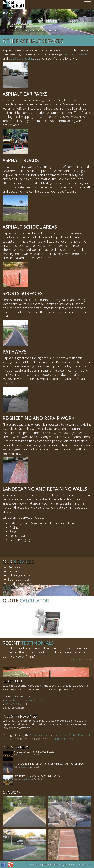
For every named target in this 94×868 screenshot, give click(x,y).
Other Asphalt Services (33, 41)
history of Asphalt (64, 739)
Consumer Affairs (40, 735)
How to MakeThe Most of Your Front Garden (37, 776)
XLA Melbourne (26, 779)
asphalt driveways (77, 54)
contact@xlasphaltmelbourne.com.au (24, 700)
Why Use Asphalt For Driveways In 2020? (34, 752)
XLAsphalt (24, 755)
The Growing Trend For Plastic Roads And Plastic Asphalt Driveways (50, 764)
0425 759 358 (12, 704)
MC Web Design (86, 864)
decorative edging (21, 58)
